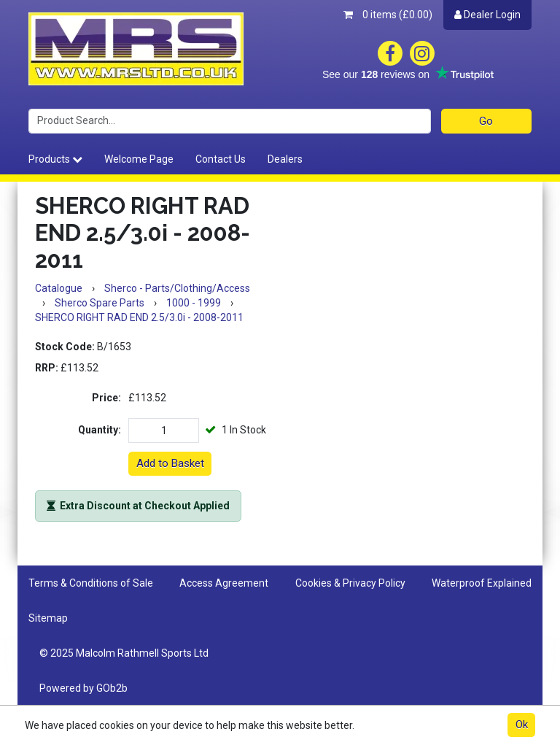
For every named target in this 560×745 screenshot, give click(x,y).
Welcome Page (139, 159)
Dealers (285, 159)
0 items (388, 15)
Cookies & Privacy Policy (350, 583)
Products (55, 159)
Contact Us (221, 159)
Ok (522, 725)
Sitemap (48, 618)
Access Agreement (224, 583)
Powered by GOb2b (83, 688)
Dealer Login (487, 15)
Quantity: (100, 430)
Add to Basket (170, 463)
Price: (106, 398)
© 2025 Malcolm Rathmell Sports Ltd (124, 653)
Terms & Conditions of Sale (91, 583)
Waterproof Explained (482, 583)
